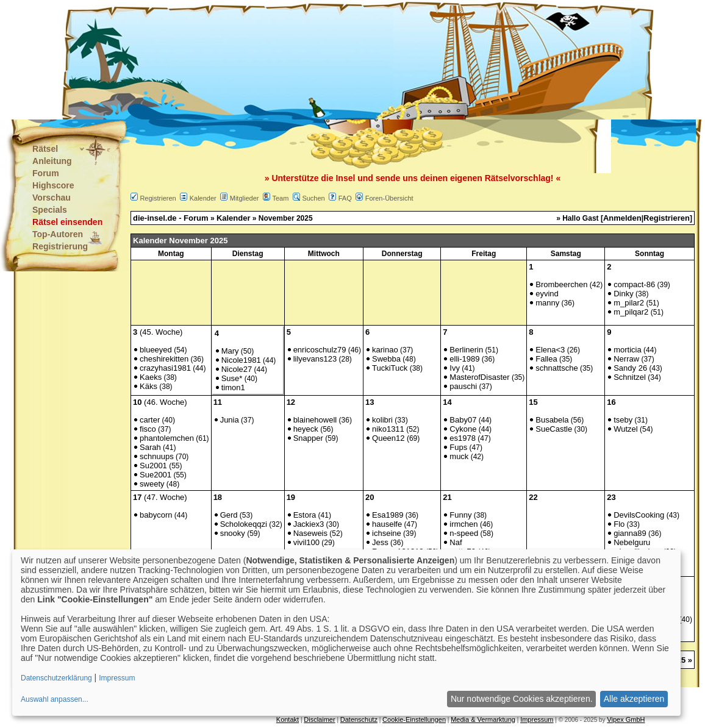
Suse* (232, 378)
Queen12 (388, 438)
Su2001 (153, 466)
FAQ (345, 198)
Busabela (552, 420)
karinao (385, 350)
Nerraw (626, 359)
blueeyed (156, 350)
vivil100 (306, 542)
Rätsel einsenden (67, 222)
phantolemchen (167, 438)
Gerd (229, 515)
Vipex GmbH (626, 719)
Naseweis (310, 533)
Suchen (313, 198)
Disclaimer (319, 719)
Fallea (546, 359)
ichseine (387, 533)
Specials (50, 210)
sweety (152, 484)
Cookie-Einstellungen (414, 719)
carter (150, 420)
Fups (458, 447)
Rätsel (45, 149)
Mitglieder (245, 198)
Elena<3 (550, 350)
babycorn (156, 515)
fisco (148, 429)
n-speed (464, 533)
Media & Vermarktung (483, 719)
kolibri (382, 420)
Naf (456, 542)
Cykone (463, 429)
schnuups (157, 456)
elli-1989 (464, 359)
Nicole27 (237, 369)
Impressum (537, 719)
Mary (230, 351)
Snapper (308, 438)
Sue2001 (156, 475)
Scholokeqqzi (244, 524)
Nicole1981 (241, 360)
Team (280, 198)
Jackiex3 (309, 524)
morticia (628, 350)
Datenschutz (359, 719)
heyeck (306, 429)
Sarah (150, 447)
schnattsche (556, 368)
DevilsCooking (639, 515)
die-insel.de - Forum (171, 218)
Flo (619, 524)
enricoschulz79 (320, 350)
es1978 (463, 438)
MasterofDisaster (479, 377)
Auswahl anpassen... (55, 699)
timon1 (233, 387)
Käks (149, 386)
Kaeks (151, 377)
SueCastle (554, 429)
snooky (233, 533)
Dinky (624, 294)
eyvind (547, 294)
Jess (380, 542)
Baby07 (463, 420)
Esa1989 (388, 515)
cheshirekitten (164, 359)
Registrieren (158, 198)
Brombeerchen (561, 284)
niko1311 (388, 429)
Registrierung (60, 246)
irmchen (463, 524)
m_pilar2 (629, 303)
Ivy (455, 368)
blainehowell (315, 420)
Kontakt (288, 719)
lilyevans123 (315, 359)
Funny (460, 515)
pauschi (463, 386)
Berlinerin (466, 350)
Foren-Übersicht (389, 198)
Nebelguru (632, 542)
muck (459, 456)
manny (547, 303)
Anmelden (622, 218)
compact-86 (634, 284)
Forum (46, 173)
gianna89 (630, 533)
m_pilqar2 (631, 312)
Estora (305, 515)
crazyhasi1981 (165, 368)
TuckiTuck (390, 368)
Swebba (386, 359)
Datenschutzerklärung (56, 678)
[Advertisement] (292, 61)
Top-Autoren (58, 234)
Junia (230, 420)
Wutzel (626, 429)
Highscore (53, 185)
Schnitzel (630, 377)
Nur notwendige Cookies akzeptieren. (522, 699)
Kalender (203, 198)
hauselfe (387, 524)
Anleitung (52, 161)
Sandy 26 (630, 368)
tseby (623, 420)
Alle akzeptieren (634, 699)
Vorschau (52, 198)
